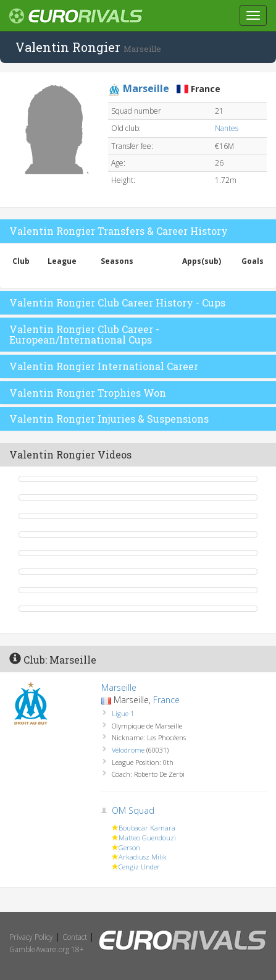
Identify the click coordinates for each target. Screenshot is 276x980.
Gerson (129, 847)
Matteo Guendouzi (147, 838)
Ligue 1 (123, 713)
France (166, 700)
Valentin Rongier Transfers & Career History (119, 231)
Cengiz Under (139, 867)
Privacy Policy (31, 937)
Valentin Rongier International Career (104, 366)
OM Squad (133, 810)
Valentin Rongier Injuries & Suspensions (109, 419)
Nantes (227, 128)
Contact (75, 937)
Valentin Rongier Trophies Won (88, 393)
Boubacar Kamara (147, 828)
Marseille (119, 687)
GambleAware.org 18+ (47, 949)
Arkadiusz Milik (143, 857)
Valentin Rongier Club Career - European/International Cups (84, 335)
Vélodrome (128, 750)
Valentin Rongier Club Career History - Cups (117, 302)
